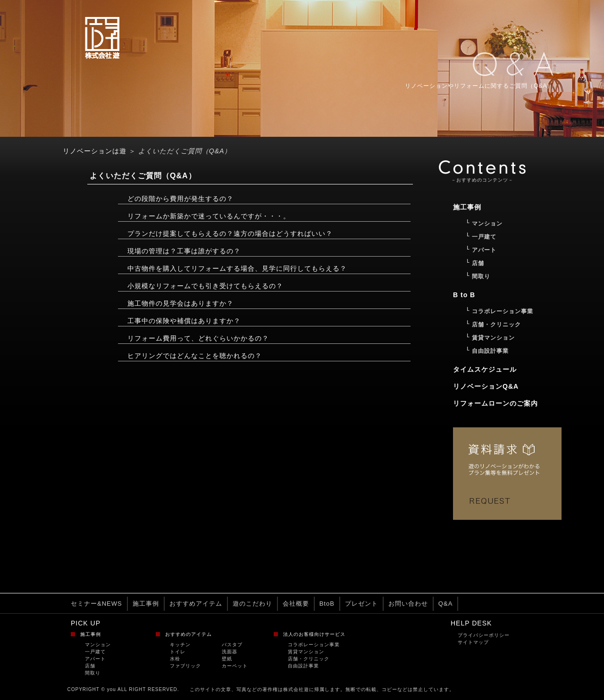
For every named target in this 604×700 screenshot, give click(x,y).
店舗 (90, 666)
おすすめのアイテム (189, 634)
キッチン (180, 645)
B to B (464, 295)
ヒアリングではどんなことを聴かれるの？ (195, 356)
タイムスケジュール (485, 369)
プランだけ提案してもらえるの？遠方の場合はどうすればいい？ (230, 233)
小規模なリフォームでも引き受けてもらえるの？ (205, 286)
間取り (93, 673)
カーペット (235, 666)
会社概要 (296, 604)
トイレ (178, 652)
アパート (95, 659)
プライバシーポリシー (484, 635)
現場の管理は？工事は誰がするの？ (184, 251)
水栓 (175, 659)
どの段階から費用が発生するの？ (180, 199)
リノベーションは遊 (95, 151)
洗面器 (230, 652)
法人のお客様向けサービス (314, 634)
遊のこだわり (252, 604)
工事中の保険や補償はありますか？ (184, 321)
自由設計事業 (303, 666)
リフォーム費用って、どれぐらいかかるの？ (198, 338)
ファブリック (185, 666)
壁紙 (227, 659)
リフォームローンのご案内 (495, 403)
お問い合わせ (408, 604)
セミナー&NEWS (96, 604)
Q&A (445, 604)
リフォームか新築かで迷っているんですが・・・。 (209, 216)
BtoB (327, 604)
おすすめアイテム (196, 604)
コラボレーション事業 (314, 645)
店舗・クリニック (309, 659)
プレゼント (361, 604)
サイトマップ (473, 642)
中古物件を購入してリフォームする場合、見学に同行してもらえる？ (237, 268)
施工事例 (146, 604)
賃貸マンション (306, 652)
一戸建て (95, 652)
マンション (98, 645)
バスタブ (232, 645)
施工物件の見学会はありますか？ (180, 303)
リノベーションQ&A (486, 386)
